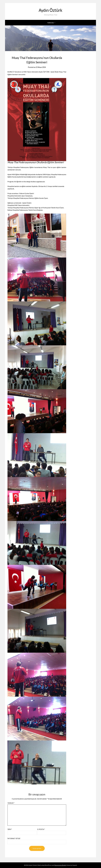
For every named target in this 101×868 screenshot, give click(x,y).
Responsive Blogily (60, 865)
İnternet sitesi (14, 838)
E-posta (41, 829)
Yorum (11, 803)
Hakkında (51, 23)
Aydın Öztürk (50, 10)
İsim (10, 829)
